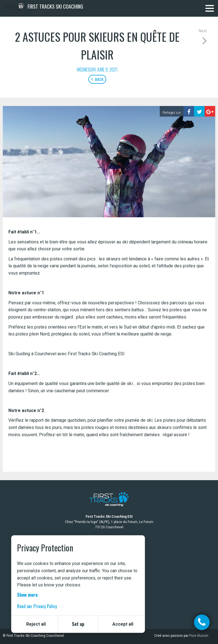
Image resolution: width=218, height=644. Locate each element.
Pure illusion (199, 636)
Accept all (123, 624)
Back (97, 79)
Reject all (36, 624)
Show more (27, 595)
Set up (78, 624)
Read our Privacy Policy (37, 606)
